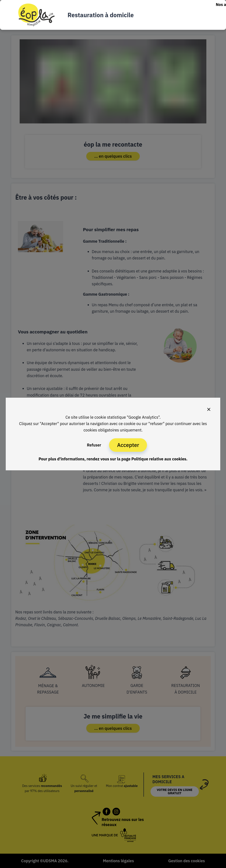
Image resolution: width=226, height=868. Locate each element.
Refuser (94, 445)
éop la (205, 25)
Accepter (128, 445)
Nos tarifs (202, 15)
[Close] (209, 409)
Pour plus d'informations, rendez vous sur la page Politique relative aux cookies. (113, 459)
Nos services (176, 15)
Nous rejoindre (181, 25)
